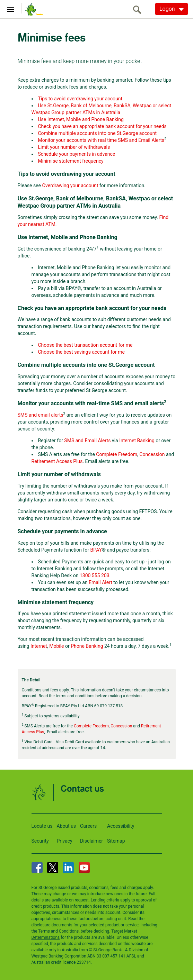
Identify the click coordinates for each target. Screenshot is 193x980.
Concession (152, 454)
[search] (139, 10)
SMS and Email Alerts (87, 441)
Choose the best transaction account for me (85, 345)
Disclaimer (91, 841)
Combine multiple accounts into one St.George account (98, 133)
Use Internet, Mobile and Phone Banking (81, 119)
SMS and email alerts (41, 415)
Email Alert (100, 582)
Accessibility (121, 826)
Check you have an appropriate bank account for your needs (102, 126)
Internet (39, 646)
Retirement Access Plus (57, 461)
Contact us (82, 789)
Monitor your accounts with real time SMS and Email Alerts (101, 140)
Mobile (56, 646)
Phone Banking (87, 646)
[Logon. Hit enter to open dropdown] (172, 9)
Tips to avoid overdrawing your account (80, 99)
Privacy (64, 841)
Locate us (42, 826)
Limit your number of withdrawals (74, 147)
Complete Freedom (117, 454)
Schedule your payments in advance (77, 154)
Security (40, 841)
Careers (88, 826)
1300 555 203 (95, 575)
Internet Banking (137, 441)
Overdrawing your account (70, 185)
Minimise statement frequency (71, 161)
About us (66, 826)
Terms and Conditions (58, 931)
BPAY (96, 550)
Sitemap (116, 841)
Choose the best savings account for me (81, 352)
